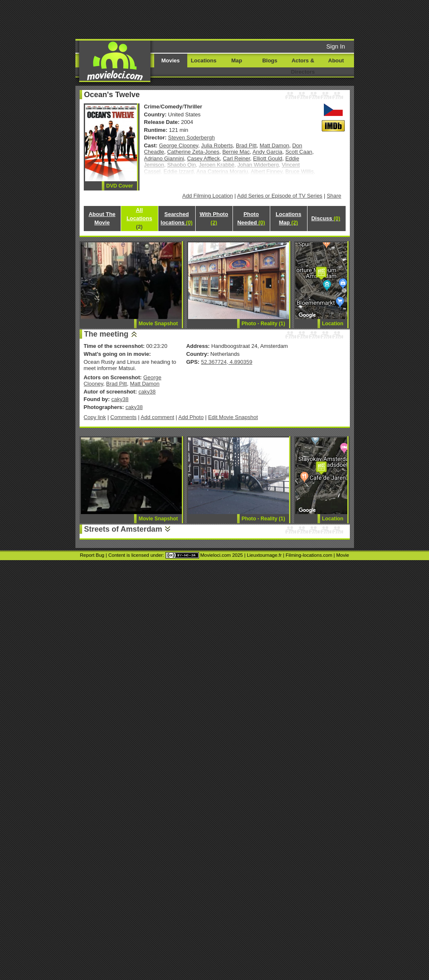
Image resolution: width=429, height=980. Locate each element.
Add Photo (191, 417)
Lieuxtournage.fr (264, 555)
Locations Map (288, 218)
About (336, 60)
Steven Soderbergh (191, 138)
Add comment (158, 417)
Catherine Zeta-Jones (193, 152)
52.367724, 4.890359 (227, 362)
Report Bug (92, 555)
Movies (171, 60)
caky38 (147, 392)
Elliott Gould (268, 158)
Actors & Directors (303, 66)
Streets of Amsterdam (123, 529)
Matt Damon (275, 145)
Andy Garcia (267, 152)
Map (237, 60)
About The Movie (102, 218)
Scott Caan (299, 152)
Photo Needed (251, 218)
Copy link (95, 417)
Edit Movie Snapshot (233, 417)
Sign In (336, 46)
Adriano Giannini (164, 158)
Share (334, 196)
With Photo (214, 218)
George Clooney (179, 145)
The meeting (106, 334)
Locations (203, 60)
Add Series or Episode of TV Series (280, 196)
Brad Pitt (246, 145)
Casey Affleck (203, 158)
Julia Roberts (217, 145)
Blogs (270, 60)
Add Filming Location (208, 196)
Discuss (326, 218)
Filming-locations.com (309, 555)
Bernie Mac (236, 152)
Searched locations (176, 218)
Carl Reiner (236, 158)
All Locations (139, 218)
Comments (123, 417)
